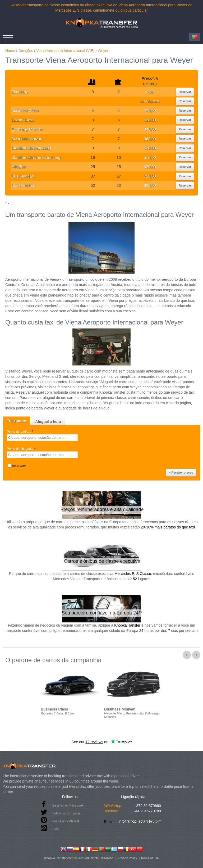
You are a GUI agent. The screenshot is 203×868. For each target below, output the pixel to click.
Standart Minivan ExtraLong (36, 157)
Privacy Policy (127, 858)
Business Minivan (27, 139)
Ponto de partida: (20, 432)
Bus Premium (23, 185)
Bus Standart (23, 176)
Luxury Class (23, 120)
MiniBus (18, 167)
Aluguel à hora (48, 422)
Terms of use (150, 858)
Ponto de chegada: (22, 449)
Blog (56, 829)
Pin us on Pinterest (66, 821)
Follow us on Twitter (66, 813)
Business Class (25, 110)
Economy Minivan (27, 129)
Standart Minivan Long (31, 148)
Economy (20, 92)
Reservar (185, 92)
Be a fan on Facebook (68, 805)
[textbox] (42, 438)
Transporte (16, 421)
